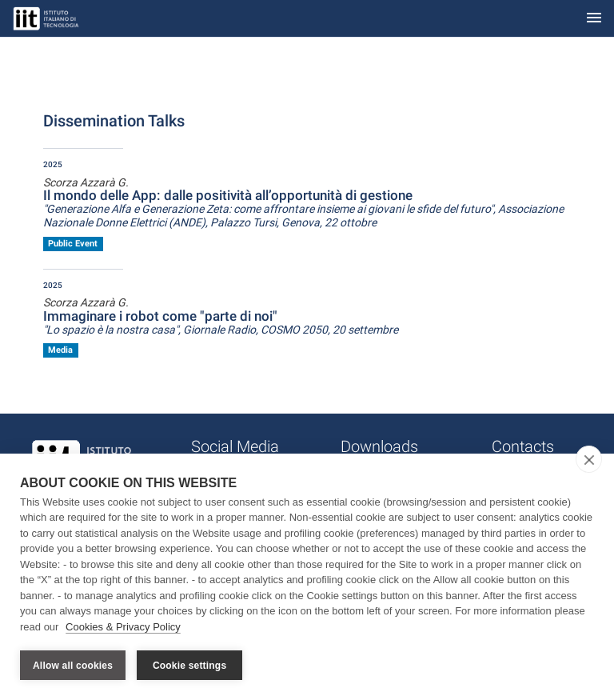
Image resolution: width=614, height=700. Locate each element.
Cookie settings (189, 666)
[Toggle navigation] (594, 19)
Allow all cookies (73, 666)
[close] (589, 459)
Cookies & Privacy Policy (123, 627)
